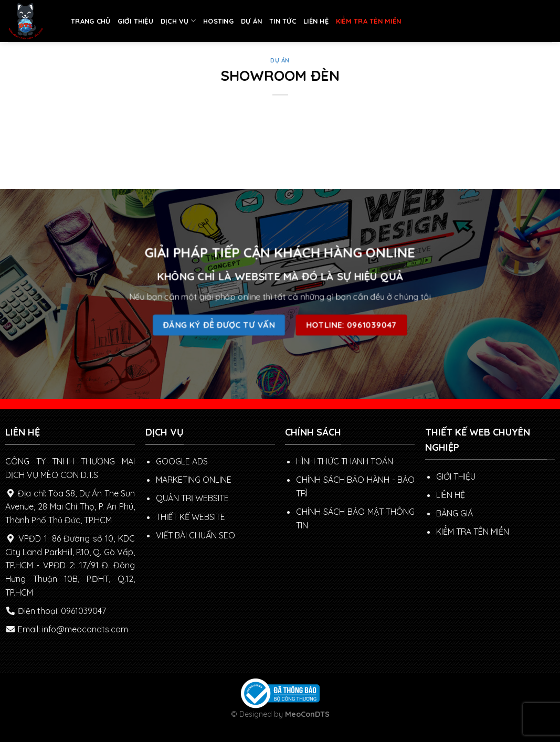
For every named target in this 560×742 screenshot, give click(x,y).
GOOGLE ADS (182, 461)
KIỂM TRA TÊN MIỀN (368, 21)
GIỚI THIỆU (135, 21)
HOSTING (218, 21)
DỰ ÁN (251, 21)
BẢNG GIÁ (455, 513)
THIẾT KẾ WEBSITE (191, 517)
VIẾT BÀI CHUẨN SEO (196, 535)
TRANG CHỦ (91, 21)
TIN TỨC (283, 21)
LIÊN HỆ (316, 21)
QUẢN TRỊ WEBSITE (192, 498)
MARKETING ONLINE (194, 480)
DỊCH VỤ (178, 21)
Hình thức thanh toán (345, 461)
